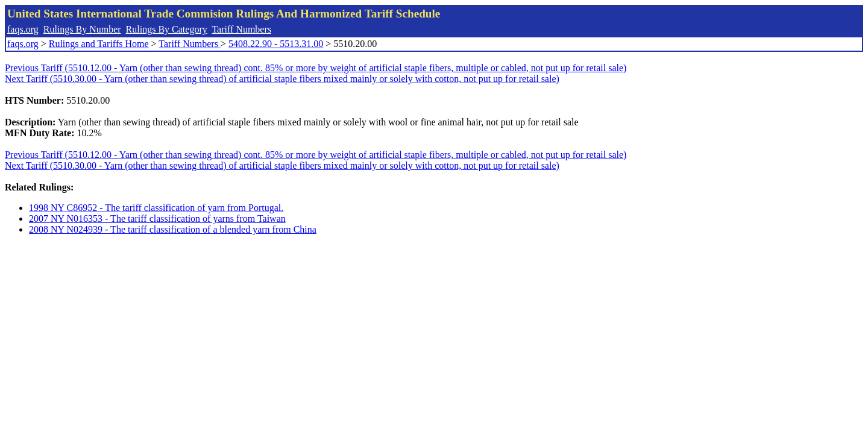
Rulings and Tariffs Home (99, 44)
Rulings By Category (167, 29)
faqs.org (23, 29)
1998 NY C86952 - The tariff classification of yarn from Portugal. (156, 208)
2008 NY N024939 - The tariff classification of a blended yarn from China (173, 229)
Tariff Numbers (241, 29)
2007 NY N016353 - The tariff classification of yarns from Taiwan (157, 219)
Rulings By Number (82, 29)
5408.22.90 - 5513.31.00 (276, 44)
